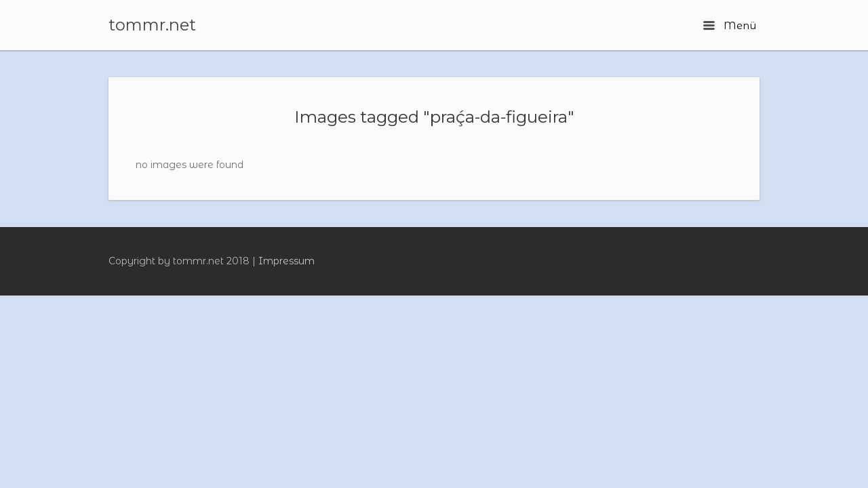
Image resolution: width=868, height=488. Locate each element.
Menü (730, 25)
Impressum (287, 261)
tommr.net (152, 25)
